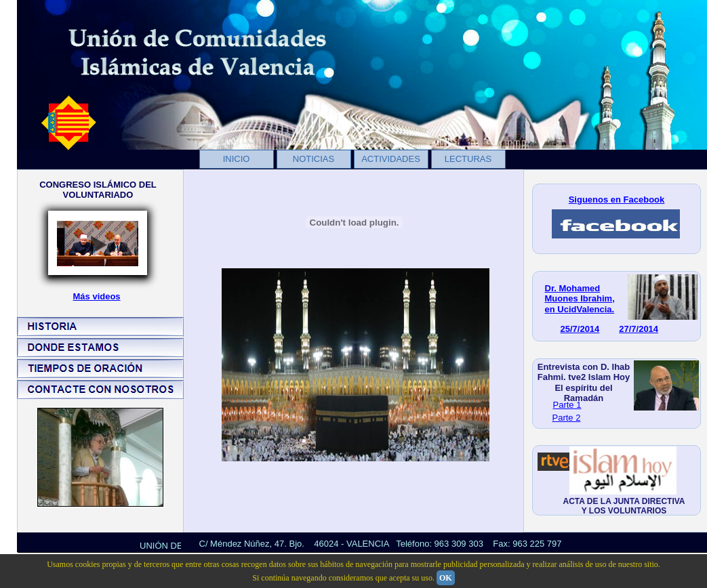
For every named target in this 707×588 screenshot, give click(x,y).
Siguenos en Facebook (617, 199)
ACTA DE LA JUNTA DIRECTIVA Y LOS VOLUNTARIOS (624, 506)
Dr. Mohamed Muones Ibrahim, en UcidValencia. (580, 299)
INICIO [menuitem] (237, 159)
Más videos (97, 296)
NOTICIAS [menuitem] (314, 159)
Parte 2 (567, 418)
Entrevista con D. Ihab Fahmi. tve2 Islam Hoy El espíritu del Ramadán (584, 382)
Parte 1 (567, 405)
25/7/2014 (580, 329)
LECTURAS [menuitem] (468, 159)
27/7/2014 (639, 329)
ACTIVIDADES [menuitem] (391, 159)
